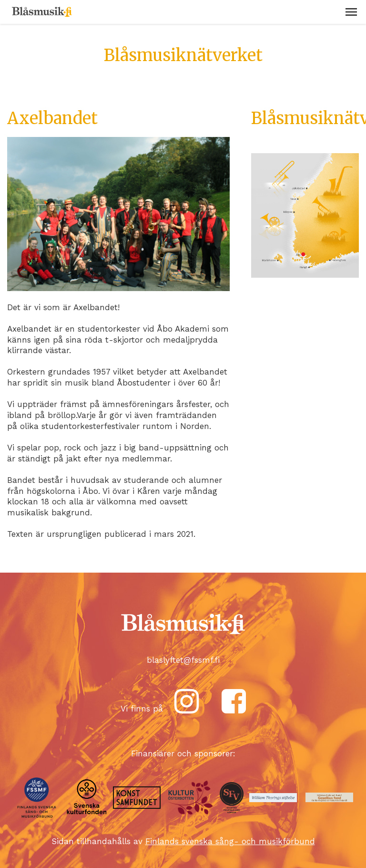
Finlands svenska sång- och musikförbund (230, 841)
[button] (351, 12)
